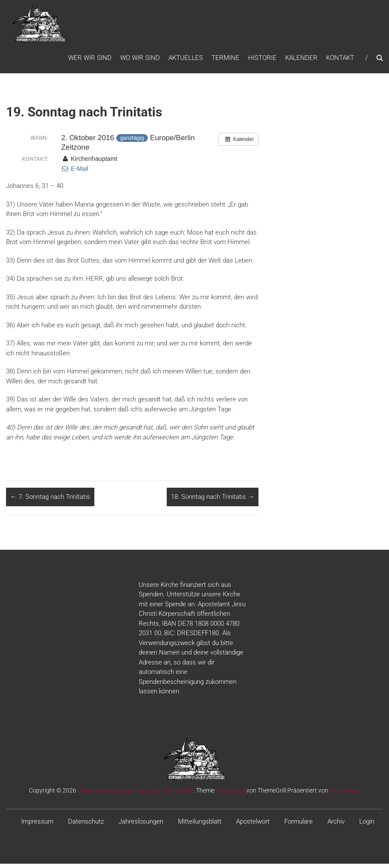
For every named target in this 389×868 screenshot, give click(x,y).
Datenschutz (86, 826)
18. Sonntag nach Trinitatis (213, 501)
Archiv (336, 826)
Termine (226, 60)
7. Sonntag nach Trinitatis (50, 501)
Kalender (301, 60)
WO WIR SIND (140, 60)
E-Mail (75, 173)
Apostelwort (253, 826)
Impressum (37, 826)
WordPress (344, 795)
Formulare (299, 826)
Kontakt (340, 60)
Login (367, 826)
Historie (262, 60)
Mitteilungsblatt (200, 826)
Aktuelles (186, 60)
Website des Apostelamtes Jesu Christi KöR (135, 795)
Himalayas (231, 795)
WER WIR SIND (90, 60)
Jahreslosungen (141, 826)
